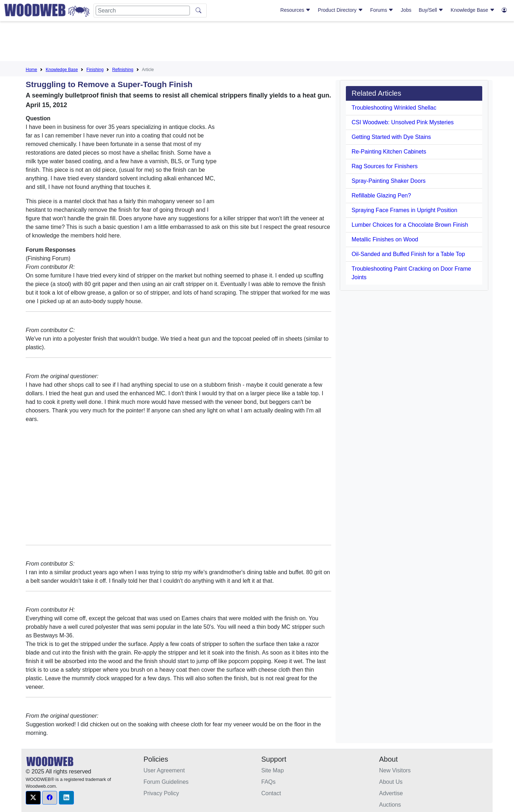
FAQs (268, 782)
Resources (295, 10)
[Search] (143, 11)
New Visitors (395, 770)
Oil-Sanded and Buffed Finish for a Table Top (408, 254)
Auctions (390, 805)
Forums (382, 10)
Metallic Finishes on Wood (385, 239)
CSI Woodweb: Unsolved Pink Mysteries (403, 122)
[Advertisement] (257, 42)
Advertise (391, 793)
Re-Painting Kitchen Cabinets (389, 152)
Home (31, 70)
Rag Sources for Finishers (385, 166)
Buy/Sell (431, 10)
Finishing (95, 70)
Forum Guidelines (166, 782)
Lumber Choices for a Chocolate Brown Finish (410, 225)
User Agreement (164, 770)
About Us (391, 782)
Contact (271, 793)
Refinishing (123, 70)
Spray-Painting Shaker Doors (389, 181)
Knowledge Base (473, 10)
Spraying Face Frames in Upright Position (404, 210)
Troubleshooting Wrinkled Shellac (394, 108)
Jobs (406, 10)
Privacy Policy (161, 793)
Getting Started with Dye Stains (391, 137)
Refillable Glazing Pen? (381, 196)
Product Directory (341, 10)
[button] (33, 798)
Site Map (273, 770)
